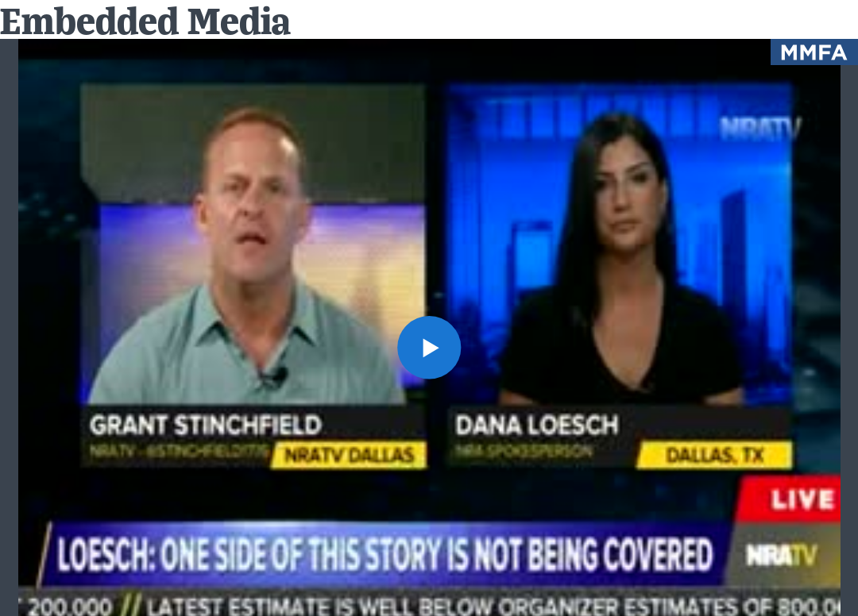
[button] (429, 347)
